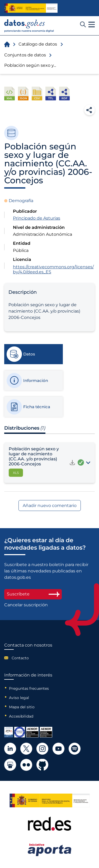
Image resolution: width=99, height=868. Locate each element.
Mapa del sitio (22, 707)
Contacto (20, 658)
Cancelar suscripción (26, 605)
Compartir (89, 110)
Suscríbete (33, 594)
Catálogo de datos (38, 44)
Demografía (21, 201)
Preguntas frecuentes (29, 688)
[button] (92, 25)
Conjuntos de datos (25, 55)
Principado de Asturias (37, 218)
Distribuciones (25, 428)
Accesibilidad (21, 716)
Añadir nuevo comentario (50, 506)
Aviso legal (19, 698)
